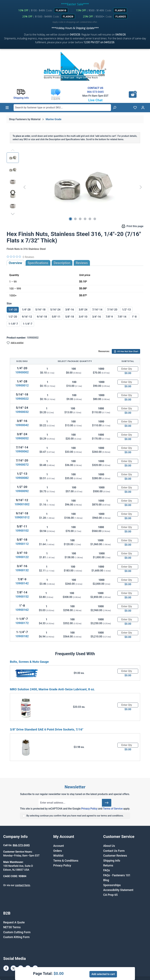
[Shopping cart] (133, 95)
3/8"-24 (83, 310)
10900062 (22, 451)
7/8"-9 (109, 317)
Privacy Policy (89, 809)
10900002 (22, 372)
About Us (109, 846)
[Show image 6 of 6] (95, 219)
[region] (75, 187)
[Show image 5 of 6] (90, 219)
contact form (23, 885)
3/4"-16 (96, 317)
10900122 (22, 557)
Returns (108, 865)
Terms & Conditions (66, 861)
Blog (106, 880)
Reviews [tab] (82, 263)
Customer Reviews (115, 856)
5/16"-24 (55, 310)
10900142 (22, 583)
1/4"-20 (13, 310)
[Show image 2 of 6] (75, 219)
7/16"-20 (112, 310)
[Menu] (7, 108)
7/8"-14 (122, 317)
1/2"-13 (126, 310)
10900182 (22, 636)
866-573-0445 (95, 92)
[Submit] (107, 803)
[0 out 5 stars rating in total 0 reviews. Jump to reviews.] (20, 257)
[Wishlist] (135, 108)
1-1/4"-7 (28, 324)
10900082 (22, 478)
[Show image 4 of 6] (85, 219)
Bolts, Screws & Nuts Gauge (29, 662)
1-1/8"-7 (13, 324)
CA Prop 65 (110, 895)
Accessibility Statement (118, 890)
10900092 (22, 491)
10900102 (22, 531)
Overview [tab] (15, 263)
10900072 (22, 465)
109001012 (22, 517)
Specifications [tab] (38, 263)
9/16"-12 (27, 317)
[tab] (62, 263)
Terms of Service (113, 809)
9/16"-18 (42, 317)
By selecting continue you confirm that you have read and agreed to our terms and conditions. (75, 816)
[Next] (141, 187)
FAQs (107, 870)
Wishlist (58, 856)
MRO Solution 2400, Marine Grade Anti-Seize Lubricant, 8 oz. (52, 689)
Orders (58, 851)
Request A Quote (14, 922)
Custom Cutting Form (17, 932)
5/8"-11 (56, 317)
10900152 (22, 597)
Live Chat (95, 100)
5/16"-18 (40, 310)
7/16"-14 (97, 310)
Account (59, 846)
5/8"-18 (70, 317)
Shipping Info (112, 861)
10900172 (22, 623)
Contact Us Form (114, 851)
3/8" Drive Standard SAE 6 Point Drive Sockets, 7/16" (47, 729)
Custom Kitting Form (16, 937)
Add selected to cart (103, 974)
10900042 (22, 425)
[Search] (115, 108)
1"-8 (134, 317)
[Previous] (24, 187)
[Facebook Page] (6, 968)
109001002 (22, 504)
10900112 (22, 544)
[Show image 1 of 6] (70, 219)
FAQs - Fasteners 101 (117, 875)
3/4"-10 (83, 317)
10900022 (22, 399)
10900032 (22, 412)
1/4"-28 (26, 310)
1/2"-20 (13, 317)
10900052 (22, 438)
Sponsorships (112, 885)
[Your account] (143, 108)
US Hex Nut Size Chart (126, 351)
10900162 (22, 610)
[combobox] (62, 108)
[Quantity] (128, 369)
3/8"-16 (70, 310)
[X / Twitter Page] (13, 968)
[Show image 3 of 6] (80, 219)
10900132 (22, 570)
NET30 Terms (12, 927)
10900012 (22, 385)
